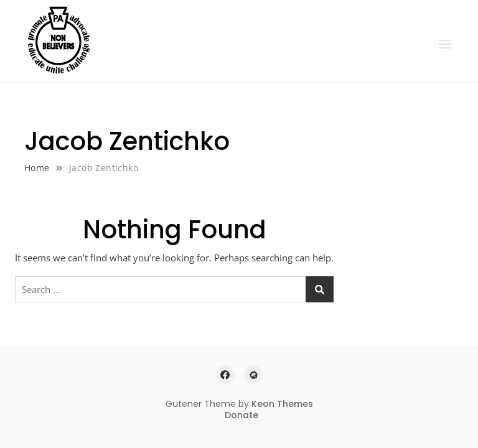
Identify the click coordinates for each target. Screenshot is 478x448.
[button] (445, 44)
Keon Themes (282, 404)
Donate (241, 415)
